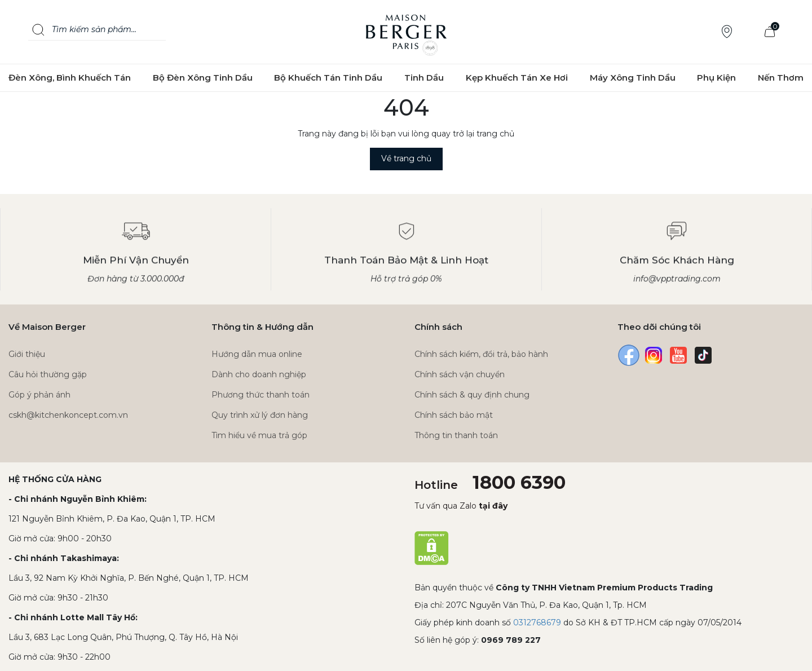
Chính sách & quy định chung (472, 395)
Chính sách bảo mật (454, 415)
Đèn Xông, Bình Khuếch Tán (70, 78)
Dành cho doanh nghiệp (259, 374)
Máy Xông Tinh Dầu (633, 78)
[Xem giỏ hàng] (770, 32)
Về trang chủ (406, 158)
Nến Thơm (781, 78)
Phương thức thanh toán (261, 395)
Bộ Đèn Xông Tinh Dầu (203, 78)
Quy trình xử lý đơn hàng (260, 415)
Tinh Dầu (424, 78)
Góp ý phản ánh (39, 395)
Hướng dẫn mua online (257, 354)
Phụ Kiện (716, 78)
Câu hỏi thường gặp (48, 374)
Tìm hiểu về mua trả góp (259, 435)
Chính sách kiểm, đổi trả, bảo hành (481, 354)
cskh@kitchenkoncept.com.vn (68, 415)
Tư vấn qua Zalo (461, 506)
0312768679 (537, 623)
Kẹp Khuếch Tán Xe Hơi (517, 78)
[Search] (38, 30)
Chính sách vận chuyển (460, 374)
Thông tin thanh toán (456, 435)
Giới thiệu (27, 354)
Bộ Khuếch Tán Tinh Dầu (328, 78)
